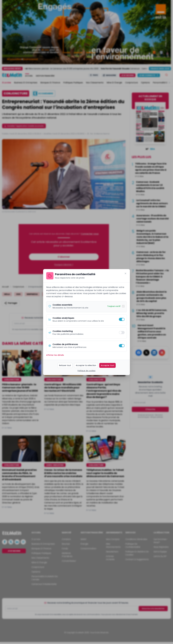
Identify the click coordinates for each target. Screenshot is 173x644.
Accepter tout (107, 365)
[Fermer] (125, 273)
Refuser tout (65, 365)
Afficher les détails (55, 355)
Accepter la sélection (86, 365)
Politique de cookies (86, 371)
